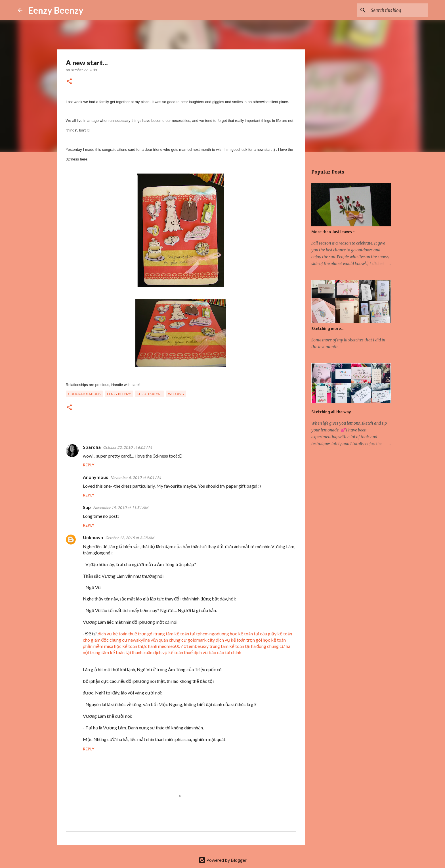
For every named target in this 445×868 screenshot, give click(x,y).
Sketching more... (327, 329)
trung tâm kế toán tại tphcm (181, 634)
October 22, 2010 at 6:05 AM (127, 447)
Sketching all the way (331, 412)
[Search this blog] (398, 10)
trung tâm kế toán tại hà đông (238, 646)
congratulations (84, 394)
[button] (69, 82)
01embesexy (196, 646)
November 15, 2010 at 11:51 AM (121, 508)
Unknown (93, 537)
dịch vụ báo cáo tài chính (217, 652)
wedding (176, 394)
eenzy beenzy (119, 394)
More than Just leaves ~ (333, 232)
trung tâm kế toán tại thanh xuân (121, 652)
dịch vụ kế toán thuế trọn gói (126, 634)
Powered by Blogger (223, 860)
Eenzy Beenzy (56, 10)
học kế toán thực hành (136, 646)
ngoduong (219, 634)
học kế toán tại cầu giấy (253, 634)
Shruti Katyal (149, 394)
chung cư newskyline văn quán (139, 640)
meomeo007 (170, 646)
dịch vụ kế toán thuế (173, 652)
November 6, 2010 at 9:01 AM (136, 477)
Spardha (92, 447)
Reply (89, 465)
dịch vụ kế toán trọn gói (239, 640)
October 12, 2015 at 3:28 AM (130, 538)
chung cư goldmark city (192, 640)
